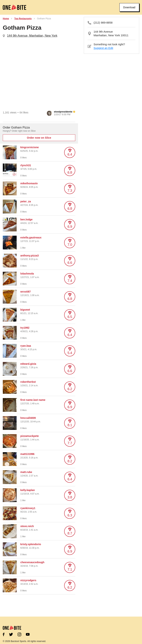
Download (129, 7)
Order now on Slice (39, 138)
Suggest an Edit (103, 48)
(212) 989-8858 (103, 23)
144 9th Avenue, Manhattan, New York (32, 36)
